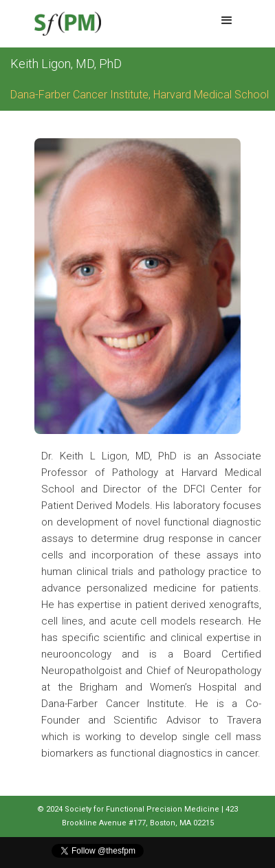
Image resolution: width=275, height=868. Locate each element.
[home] (64, 24)
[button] (227, 21)
